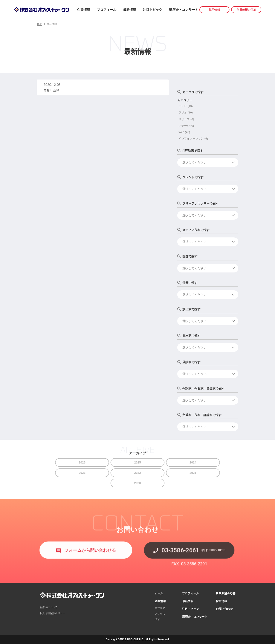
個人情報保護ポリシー (52, 613)
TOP (39, 24)
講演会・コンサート (184, 10)
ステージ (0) (186, 126)
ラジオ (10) (186, 112)
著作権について (49, 607)
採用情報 (214, 10)
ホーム (159, 593)
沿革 (157, 619)
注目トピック (153, 10)
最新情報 (130, 10)
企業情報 (84, 10)
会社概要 (160, 608)
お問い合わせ (224, 609)
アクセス (160, 614)
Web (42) (184, 132)
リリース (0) (186, 119)
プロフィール (107, 10)
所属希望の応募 (246, 10)
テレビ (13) (186, 106)
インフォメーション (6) (193, 138)
